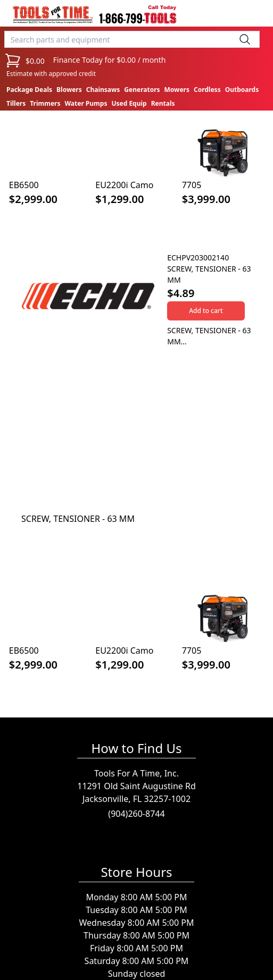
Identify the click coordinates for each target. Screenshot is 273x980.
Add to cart (206, 311)
